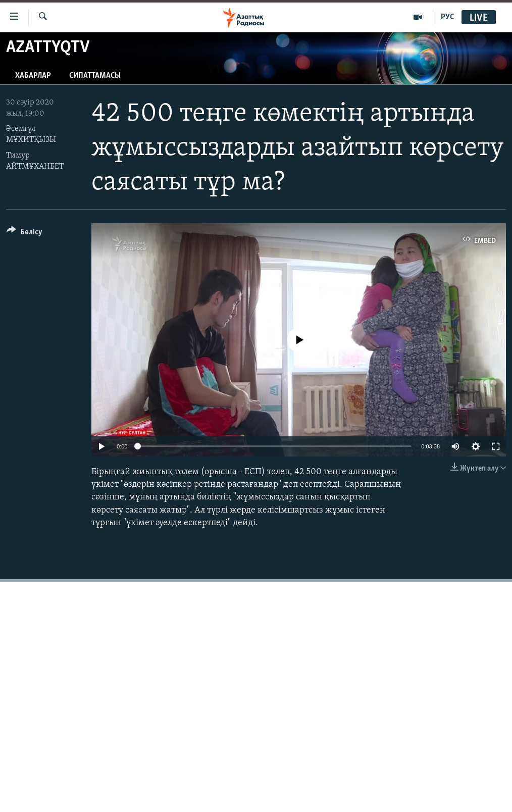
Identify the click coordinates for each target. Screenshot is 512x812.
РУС (448, 17)
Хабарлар (33, 76)
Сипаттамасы (95, 76)
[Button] (24, 234)
